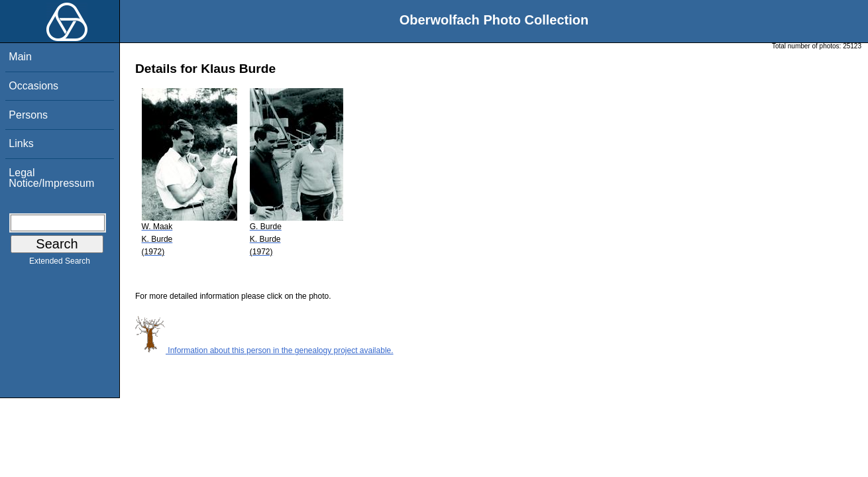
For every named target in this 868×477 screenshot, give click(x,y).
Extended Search (60, 264)
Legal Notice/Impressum (51, 178)
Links (21, 143)
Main (20, 57)
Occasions (33, 86)
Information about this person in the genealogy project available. (264, 350)
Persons (28, 115)
